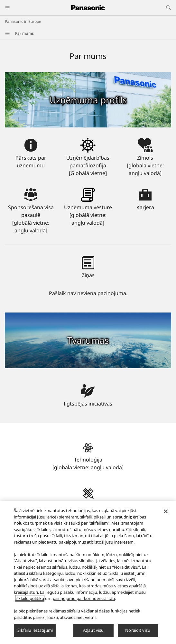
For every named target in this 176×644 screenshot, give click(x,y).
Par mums (24, 33)
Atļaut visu (93, 634)
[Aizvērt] (166, 515)
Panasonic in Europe (23, 21)
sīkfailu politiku (30, 602)
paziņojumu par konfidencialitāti (84, 602)
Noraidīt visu (138, 634)
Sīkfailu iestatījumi (35, 634)
